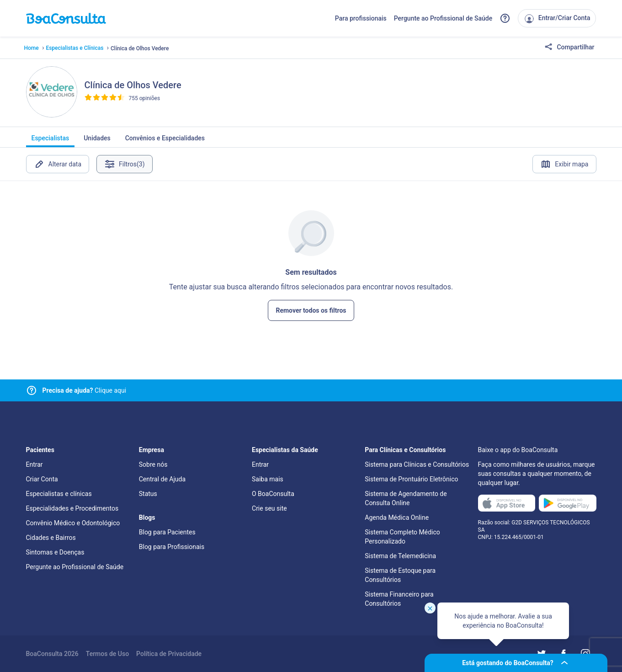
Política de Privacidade (169, 654)
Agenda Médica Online (397, 517)
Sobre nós (153, 464)
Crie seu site (269, 508)
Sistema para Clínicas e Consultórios (417, 464)
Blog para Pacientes (167, 532)
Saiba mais (268, 479)
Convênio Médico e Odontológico (73, 523)
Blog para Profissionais (172, 547)
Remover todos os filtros (311, 310)
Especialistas (51, 141)
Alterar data (58, 164)
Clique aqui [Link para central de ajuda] (85, 390)
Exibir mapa (564, 164)
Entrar (35, 464)
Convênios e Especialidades (165, 141)
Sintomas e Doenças (55, 552)
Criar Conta (42, 479)
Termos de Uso (107, 654)
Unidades (97, 141)
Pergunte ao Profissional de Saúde (443, 18)
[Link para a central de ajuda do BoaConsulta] (505, 18)
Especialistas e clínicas (59, 494)
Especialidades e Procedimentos (72, 508)
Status (148, 494)
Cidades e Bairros (51, 538)
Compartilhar (569, 48)
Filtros (125, 164)
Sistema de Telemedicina (400, 556)
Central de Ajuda (162, 479)
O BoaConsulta (273, 494)
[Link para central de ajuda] (32, 390)
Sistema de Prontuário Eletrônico (411, 479)
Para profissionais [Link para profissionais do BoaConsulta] (361, 18)
